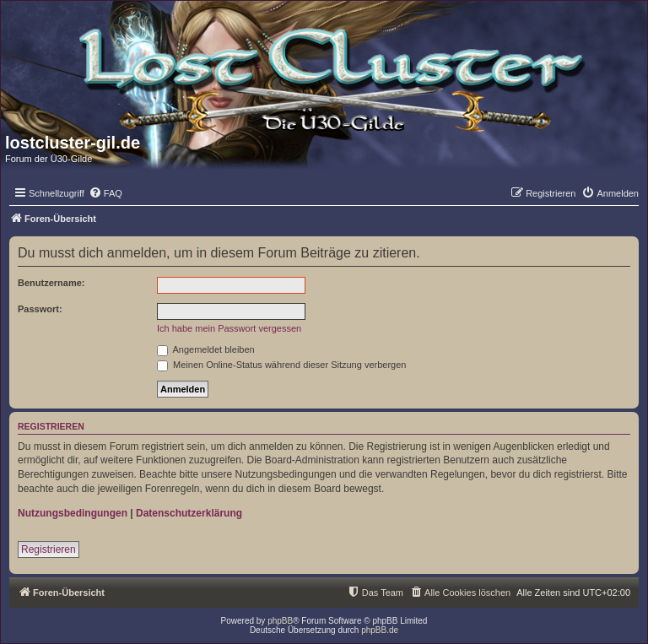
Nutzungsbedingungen (73, 513)
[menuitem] (105, 193)
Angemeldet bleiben (206, 349)
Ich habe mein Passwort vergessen (229, 328)
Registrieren (49, 549)
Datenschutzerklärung (189, 513)
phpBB (280, 621)
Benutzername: (51, 283)
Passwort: (40, 309)
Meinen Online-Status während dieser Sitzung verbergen (281, 365)
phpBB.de (380, 630)
